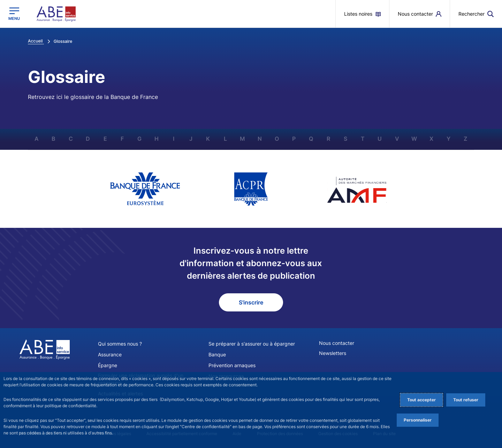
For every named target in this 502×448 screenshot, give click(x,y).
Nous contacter (337, 343)
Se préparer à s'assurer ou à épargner (252, 344)
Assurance (110, 354)
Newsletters (333, 353)
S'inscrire (251, 302)
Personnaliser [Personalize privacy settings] (418, 420)
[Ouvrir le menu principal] (14, 14)
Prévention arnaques (232, 365)
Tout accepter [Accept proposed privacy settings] (421, 400)
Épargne (108, 365)
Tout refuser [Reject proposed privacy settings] (466, 400)
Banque (217, 354)
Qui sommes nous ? (120, 344)
